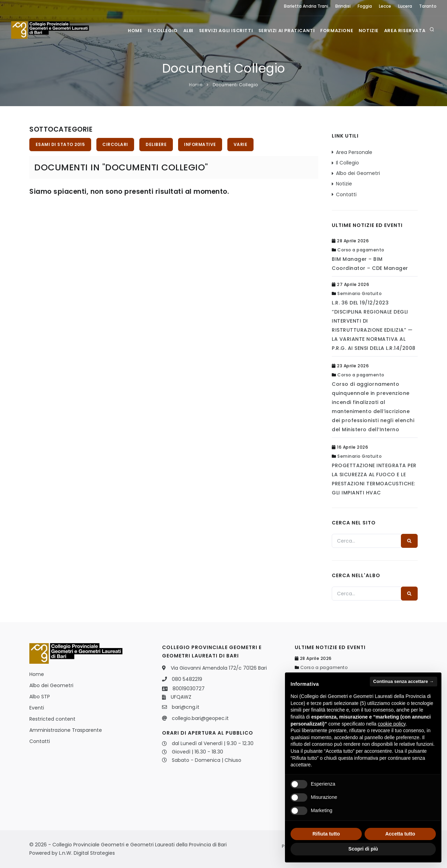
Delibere (159, 145)
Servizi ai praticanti (282, 30)
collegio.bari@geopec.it (200, 718)
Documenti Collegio (235, 85)
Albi (180, 30)
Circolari (117, 145)
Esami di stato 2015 (61, 145)
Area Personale (354, 152)
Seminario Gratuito (360, 293)
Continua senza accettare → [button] (404, 681)
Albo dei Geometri (358, 173)
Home (122, 30)
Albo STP (40, 697)
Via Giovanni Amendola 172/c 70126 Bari (219, 668)
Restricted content (52, 719)
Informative (204, 145)
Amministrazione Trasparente (66, 730)
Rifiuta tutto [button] (326, 834)
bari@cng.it (186, 707)
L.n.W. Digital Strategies (87, 853)
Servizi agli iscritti (220, 30)
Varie (245, 145)
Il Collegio (152, 30)
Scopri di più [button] (363, 849)
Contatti (346, 194)
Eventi (37, 708)
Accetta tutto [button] (400, 834)
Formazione (333, 30)
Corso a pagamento (361, 250)
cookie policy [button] (392, 724)
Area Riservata (404, 30)
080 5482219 (187, 679)
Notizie (366, 30)
